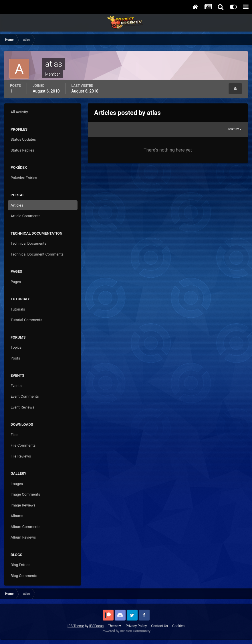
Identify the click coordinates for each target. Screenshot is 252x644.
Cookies (178, 626)
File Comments (23, 445)
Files (14, 435)
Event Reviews (22, 407)
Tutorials (18, 309)
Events (16, 386)
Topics (16, 347)
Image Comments (25, 494)
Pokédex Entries (24, 178)
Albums (17, 516)
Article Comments (25, 216)
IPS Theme (76, 626)
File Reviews (21, 456)
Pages (16, 282)
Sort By (235, 129)
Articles (17, 205)
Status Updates (23, 139)
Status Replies (22, 150)
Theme (115, 626)
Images (17, 484)
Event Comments (25, 396)
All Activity (19, 112)
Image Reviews (23, 505)
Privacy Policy (136, 626)
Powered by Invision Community (126, 631)
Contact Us (159, 626)
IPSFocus (96, 626)
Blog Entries (20, 565)
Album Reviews (23, 537)
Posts (15, 358)
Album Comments (25, 527)
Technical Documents (28, 243)
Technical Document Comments (37, 254)
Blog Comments (24, 576)
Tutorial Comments (26, 320)
